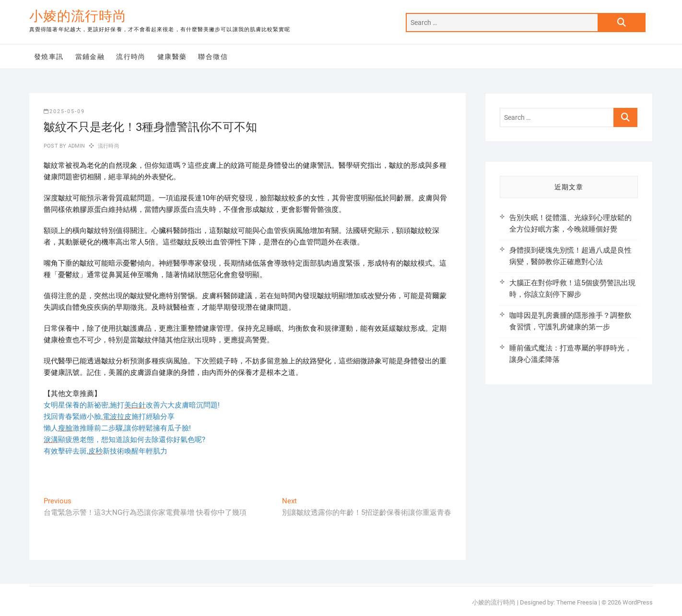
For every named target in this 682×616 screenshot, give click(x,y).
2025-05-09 (64, 111)
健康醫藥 (172, 57)
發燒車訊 (49, 57)
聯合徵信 (213, 57)
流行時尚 (131, 57)
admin (76, 146)
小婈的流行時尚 (78, 16)
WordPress (638, 602)
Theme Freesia (577, 602)
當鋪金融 (90, 57)
